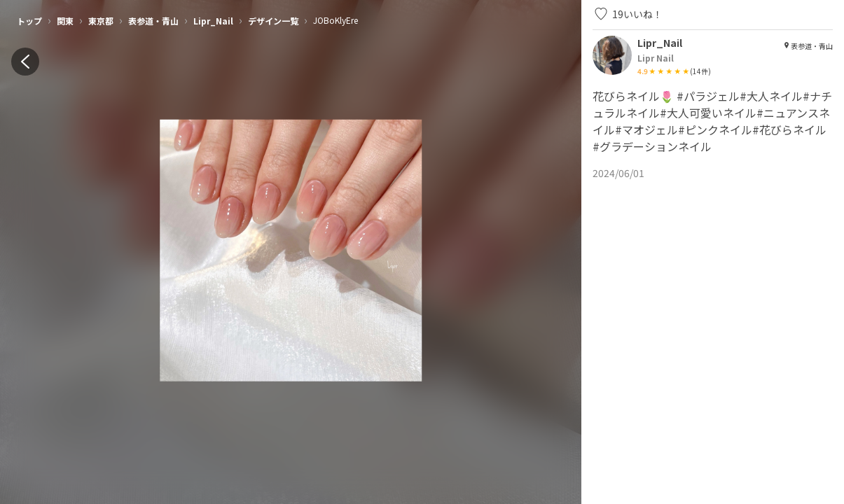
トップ (29, 21)
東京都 (101, 21)
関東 (65, 21)
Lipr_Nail (213, 21)
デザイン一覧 (273, 21)
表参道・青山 (153, 21)
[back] (25, 62)
